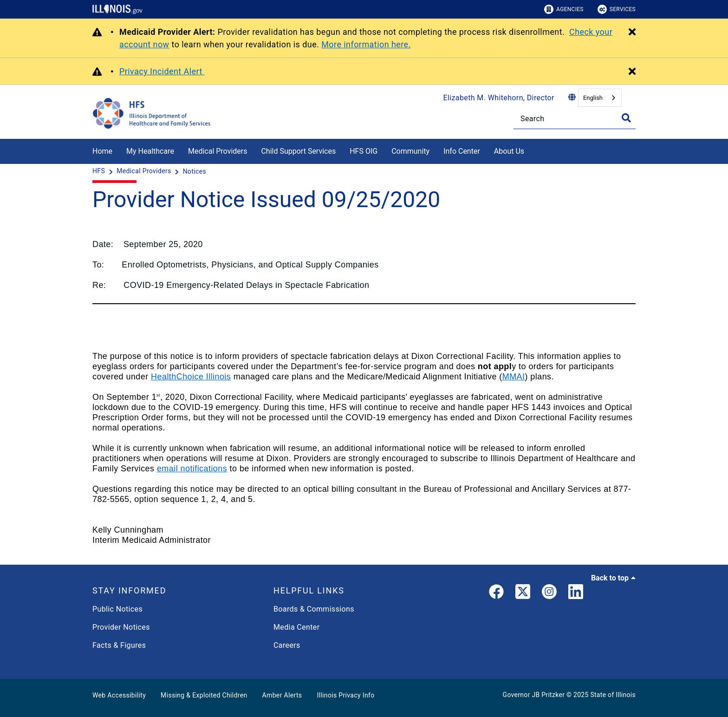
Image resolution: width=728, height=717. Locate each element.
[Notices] (195, 171)
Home (102, 151)
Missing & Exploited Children (204, 695)
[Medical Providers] (145, 171)
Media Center (296, 627)
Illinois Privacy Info (345, 695)
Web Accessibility (119, 695)
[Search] (575, 119)
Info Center (462, 151)
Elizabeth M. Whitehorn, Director (499, 98)
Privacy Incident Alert (162, 71)
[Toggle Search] (626, 118)
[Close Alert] (632, 33)
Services (617, 9)
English (593, 98)
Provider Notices (121, 627)
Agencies (564, 9)
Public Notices (117, 609)
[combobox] (600, 98)
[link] (496, 593)
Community (410, 151)
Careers (287, 645)
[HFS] (100, 171)
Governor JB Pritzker (534, 695)
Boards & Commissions (314, 609)
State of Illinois (613, 695)
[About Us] (531, 150)
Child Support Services (298, 151)
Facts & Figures (119, 645)
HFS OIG (364, 151)
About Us (509, 151)
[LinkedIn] (576, 593)
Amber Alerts (282, 695)
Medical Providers (218, 151)
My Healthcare (150, 151)
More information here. (366, 44)
